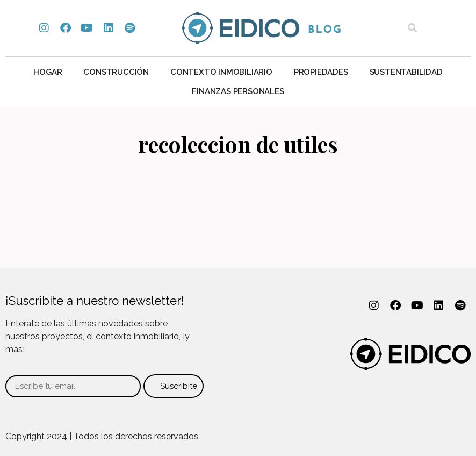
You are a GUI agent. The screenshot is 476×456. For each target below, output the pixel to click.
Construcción (116, 72)
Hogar (48, 72)
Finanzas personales (238, 91)
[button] (412, 28)
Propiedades (321, 72)
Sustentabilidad (406, 72)
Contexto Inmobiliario (221, 72)
